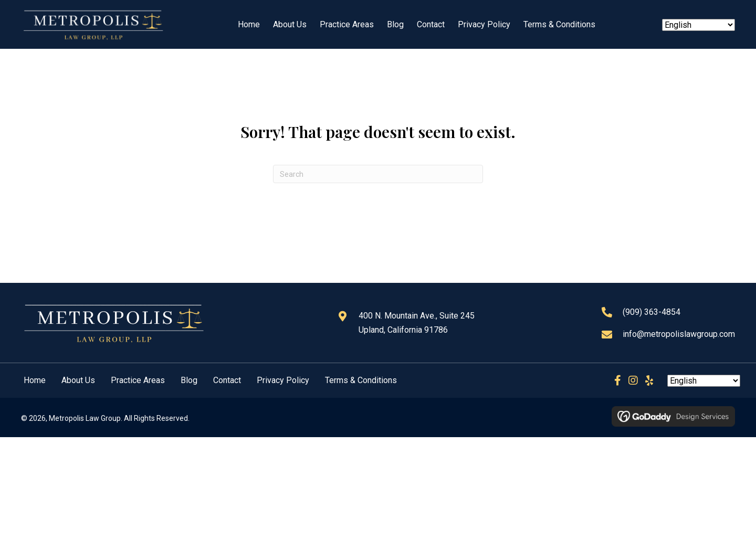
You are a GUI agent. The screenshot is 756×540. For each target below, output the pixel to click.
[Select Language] (699, 25)
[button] (617, 380)
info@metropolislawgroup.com (679, 334)
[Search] (378, 174)
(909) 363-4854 (652, 312)
